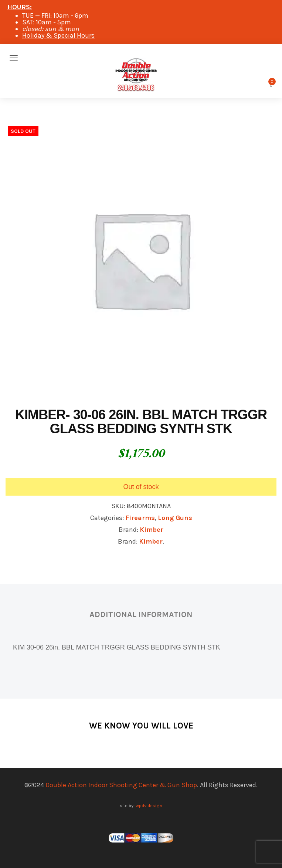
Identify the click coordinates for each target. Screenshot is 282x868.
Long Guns (175, 518)
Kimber (152, 530)
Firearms (140, 518)
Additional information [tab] (141, 614)
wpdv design (149, 805)
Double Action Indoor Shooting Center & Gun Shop (121, 785)
